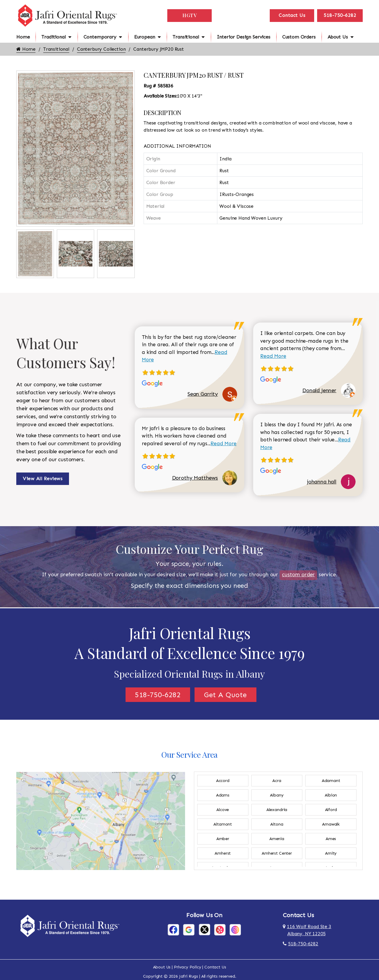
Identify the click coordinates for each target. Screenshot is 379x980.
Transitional (186, 37)
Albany (277, 795)
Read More (224, 443)
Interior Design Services (244, 37)
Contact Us (292, 15)
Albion (331, 795)
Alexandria (277, 810)
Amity (331, 853)
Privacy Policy (188, 967)
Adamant (331, 781)
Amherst (223, 853)
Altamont (223, 824)
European (145, 37)
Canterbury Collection (101, 49)
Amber (223, 839)
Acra (277, 781)
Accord (223, 781)
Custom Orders (299, 37)
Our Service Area (189, 755)
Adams (223, 795)
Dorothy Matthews (195, 478)
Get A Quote (225, 695)
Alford (331, 810)
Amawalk (331, 824)
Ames (331, 839)
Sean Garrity (203, 394)
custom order (298, 574)
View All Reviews (43, 479)
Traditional (53, 37)
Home (23, 37)
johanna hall (322, 482)
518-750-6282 (340, 15)
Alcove (223, 810)
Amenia (277, 839)
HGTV (189, 15)
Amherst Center (277, 853)
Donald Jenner (319, 390)
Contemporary (100, 37)
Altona (277, 824)
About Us (338, 37)
